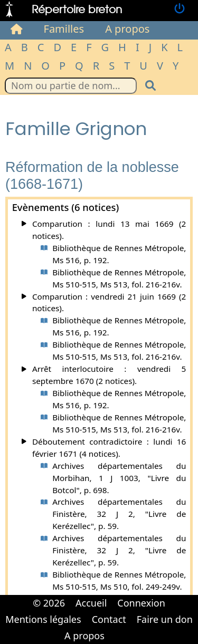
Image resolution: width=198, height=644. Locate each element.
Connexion (141, 603)
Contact (109, 619)
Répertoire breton (77, 9)
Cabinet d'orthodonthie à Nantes (117, 628)
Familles (64, 29)
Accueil (91, 603)
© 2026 (49, 603)
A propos (127, 29)
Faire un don (165, 619)
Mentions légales (43, 619)
